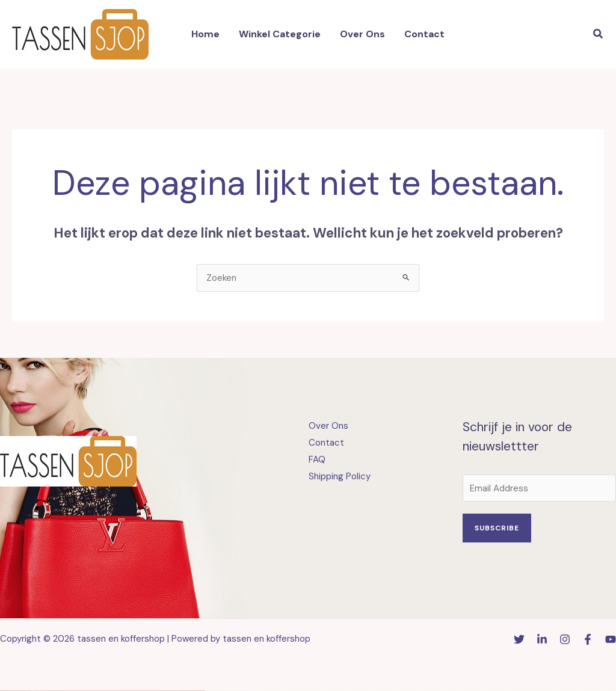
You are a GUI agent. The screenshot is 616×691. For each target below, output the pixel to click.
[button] (599, 35)
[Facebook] (588, 639)
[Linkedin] (542, 639)
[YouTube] (611, 639)
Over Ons (328, 426)
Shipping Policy (340, 476)
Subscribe (497, 528)
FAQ (317, 459)
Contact (326, 443)
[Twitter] (519, 639)
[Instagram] (565, 639)
